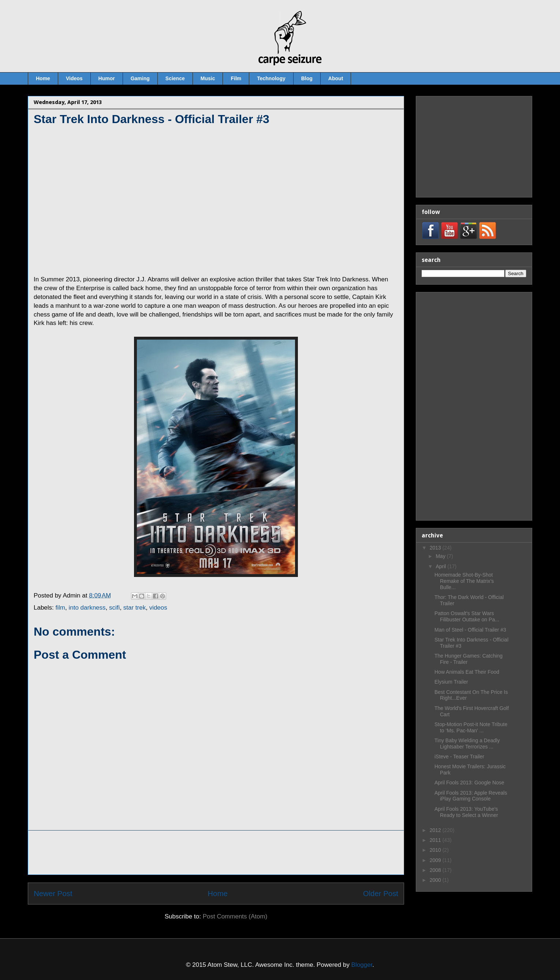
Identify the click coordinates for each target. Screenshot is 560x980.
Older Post (381, 894)
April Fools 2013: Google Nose (469, 783)
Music (208, 78)
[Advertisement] (216, 853)
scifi (114, 608)
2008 (436, 870)
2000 (436, 880)
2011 (436, 840)
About (336, 78)
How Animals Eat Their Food (467, 672)
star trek (135, 608)
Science (175, 78)
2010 (436, 850)
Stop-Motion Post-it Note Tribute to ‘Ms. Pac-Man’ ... (471, 727)
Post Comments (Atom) (235, 916)
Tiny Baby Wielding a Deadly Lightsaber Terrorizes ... (467, 744)
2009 (436, 860)
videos (158, 608)
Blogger (362, 965)
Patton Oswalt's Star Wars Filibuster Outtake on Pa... (467, 616)
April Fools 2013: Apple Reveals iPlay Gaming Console (471, 796)
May (441, 556)
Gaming (140, 78)
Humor (107, 78)
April (441, 566)
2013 (436, 548)
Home (43, 78)
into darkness (87, 608)
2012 (436, 830)
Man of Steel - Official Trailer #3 (470, 630)
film (60, 608)
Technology (271, 78)
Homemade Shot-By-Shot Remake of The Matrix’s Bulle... (464, 581)
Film (236, 78)
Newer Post (53, 894)
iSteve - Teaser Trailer (459, 757)
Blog (307, 78)
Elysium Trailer (451, 682)
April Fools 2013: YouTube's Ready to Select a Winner (466, 812)
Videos (74, 78)
